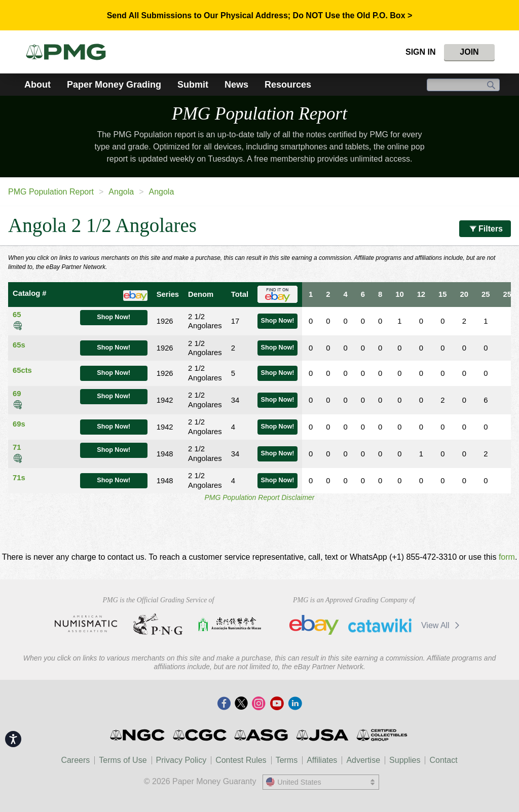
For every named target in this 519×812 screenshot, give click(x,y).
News (236, 85)
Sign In (421, 52)
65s (19, 345)
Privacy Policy (181, 760)
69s (19, 424)
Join (469, 52)
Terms (287, 760)
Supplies (405, 760)
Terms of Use (123, 760)
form (507, 557)
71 (17, 447)
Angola (121, 192)
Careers (75, 760)
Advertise (363, 760)
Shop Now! (114, 317)
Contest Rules (241, 760)
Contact (443, 760)
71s (19, 478)
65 (17, 315)
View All (442, 625)
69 (17, 394)
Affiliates (322, 760)
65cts (22, 370)
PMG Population (259, 114)
